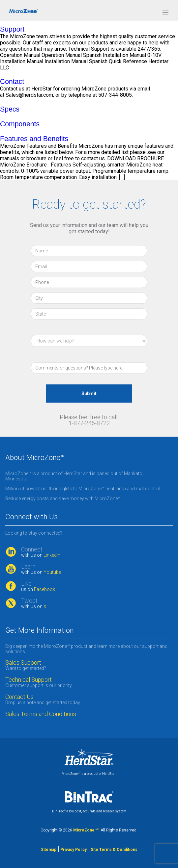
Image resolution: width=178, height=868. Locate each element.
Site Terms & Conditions (114, 850)
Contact (12, 81)
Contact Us (19, 697)
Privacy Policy (74, 850)
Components (20, 124)
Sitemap (49, 850)
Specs (10, 109)
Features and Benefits (34, 139)
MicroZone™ (86, 830)
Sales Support (23, 663)
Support (12, 29)
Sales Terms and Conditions (41, 714)
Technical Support (29, 680)
